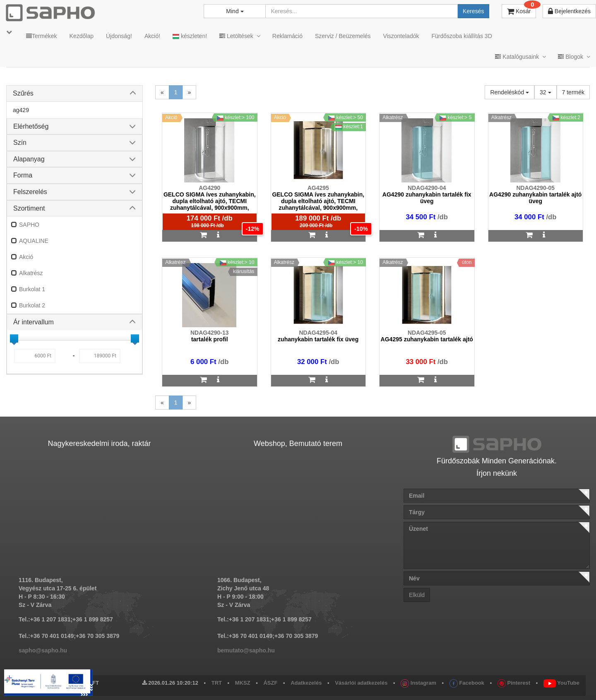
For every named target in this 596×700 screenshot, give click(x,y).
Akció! (152, 36)
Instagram (418, 683)
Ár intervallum (34, 322)
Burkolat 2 (32, 305)
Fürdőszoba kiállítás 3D (461, 36)
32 (545, 92)
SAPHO (29, 225)
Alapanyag (29, 159)
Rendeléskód (509, 92)
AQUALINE (34, 241)
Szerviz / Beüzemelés (343, 36)
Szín (20, 143)
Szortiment (29, 208)
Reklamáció (287, 36)
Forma (23, 175)
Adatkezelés (306, 683)
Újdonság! (119, 36)
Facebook (467, 683)
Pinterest (514, 683)
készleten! (190, 36)
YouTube (561, 683)
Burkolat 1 (32, 289)
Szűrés (23, 93)
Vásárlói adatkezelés (361, 683)
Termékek (42, 36)
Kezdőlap (82, 36)
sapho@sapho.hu (43, 650)
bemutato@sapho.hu (246, 650)
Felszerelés (30, 192)
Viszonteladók (401, 36)
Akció (26, 257)
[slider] (14, 338)
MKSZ (243, 683)
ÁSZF (270, 683)
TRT (217, 683)
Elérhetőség (31, 126)
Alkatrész (31, 273)
